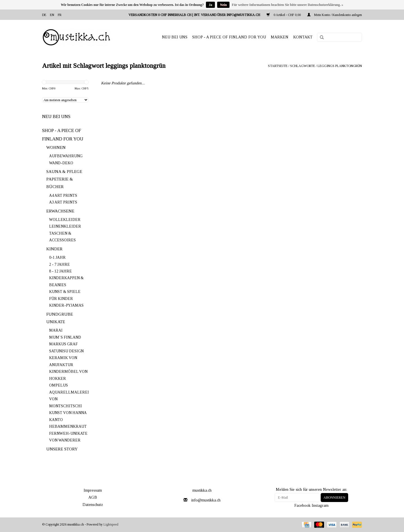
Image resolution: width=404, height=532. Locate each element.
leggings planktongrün (340, 66)
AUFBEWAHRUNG (66, 156)
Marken (280, 37)
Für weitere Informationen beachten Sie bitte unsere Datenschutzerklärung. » (287, 5)
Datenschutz (93, 505)
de (44, 15)
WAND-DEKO (61, 163)
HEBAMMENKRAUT (68, 426)
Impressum (93, 490)
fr (60, 15)
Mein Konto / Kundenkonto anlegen (335, 15)
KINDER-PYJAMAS (66, 305)
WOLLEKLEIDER (65, 220)
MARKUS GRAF (63, 344)
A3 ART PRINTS (63, 202)
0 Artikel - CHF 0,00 (284, 15)
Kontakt (303, 37)
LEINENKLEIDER (65, 226)
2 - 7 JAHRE (59, 264)
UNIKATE (56, 322)
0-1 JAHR (57, 257)
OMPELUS (58, 385)
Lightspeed (111, 524)
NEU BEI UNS (175, 37)
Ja (210, 5)
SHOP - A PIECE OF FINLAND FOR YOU (229, 37)
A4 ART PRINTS (63, 196)
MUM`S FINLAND (65, 337)
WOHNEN (56, 147)
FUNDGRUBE (60, 314)
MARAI (56, 330)
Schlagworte (303, 66)
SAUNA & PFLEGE (64, 172)
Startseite (278, 66)
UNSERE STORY (62, 449)
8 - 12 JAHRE (60, 271)
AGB (93, 497)
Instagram (320, 506)
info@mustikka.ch (206, 500)
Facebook (302, 506)
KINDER (54, 249)
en (52, 15)
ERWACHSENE (60, 211)
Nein (223, 5)
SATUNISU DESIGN (66, 351)
